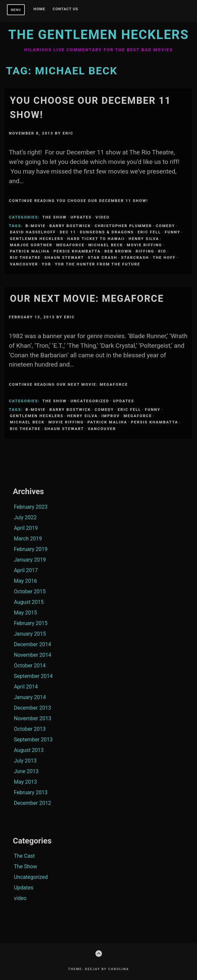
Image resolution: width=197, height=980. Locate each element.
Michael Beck (106, 245)
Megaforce (70, 245)
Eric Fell (149, 232)
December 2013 (33, 708)
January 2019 (30, 560)
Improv (111, 416)
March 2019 (28, 539)
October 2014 (30, 666)
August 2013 (29, 750)
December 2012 (33, 803)
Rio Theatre (25, 257)
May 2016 (25, 581)
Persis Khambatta (77, 251)
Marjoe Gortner (31, 245)
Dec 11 (68, 232)
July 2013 (25, 761)
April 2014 (26, 687)
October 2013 (30, 729)
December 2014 (33, 644)
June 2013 (26, 771)
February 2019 (31, 549)
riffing (145, 251)
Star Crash (102, 257)
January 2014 (30, 697)
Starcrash (135, 257)
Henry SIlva (144, 239)
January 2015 (30, 634)
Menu (16, 10)
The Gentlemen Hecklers (98, 35)
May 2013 (25, 782)
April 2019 (26, 528)
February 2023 (31, 507)
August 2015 (29, 602)
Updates (81, 217)
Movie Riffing (144, 245)
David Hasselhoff (33, 232)
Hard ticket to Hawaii (96, 239)
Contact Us (66, 9)
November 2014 (33, 655)
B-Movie (35, 226)
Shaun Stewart (64, 257)
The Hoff (164, 257)
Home (40, 9)
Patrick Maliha (30, 251)
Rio (162, 251)
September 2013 (33, 740)
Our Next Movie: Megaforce (87, 298)
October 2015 (30, 591)
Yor (47, 264)
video (102, 217)
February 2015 (31, 623)
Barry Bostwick (70, 226)
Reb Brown (118, 251)
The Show (54, 217)
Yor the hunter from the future (98, 264)
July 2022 (25, 517)
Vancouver (24, 264)
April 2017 (26, 570)
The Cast (24, 856)
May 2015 (25, 613)
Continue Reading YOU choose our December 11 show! (79, 201)
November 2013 (33, 718)
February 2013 (31, 792)
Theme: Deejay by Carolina (98, 969)
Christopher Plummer (123, 226)
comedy (165, 226)
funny (172, 232)
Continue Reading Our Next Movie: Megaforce (68, 384)
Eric (68, 133)
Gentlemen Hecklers (37, 239)
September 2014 (33, 676)
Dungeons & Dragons (107, 232)
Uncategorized (90, 401)
